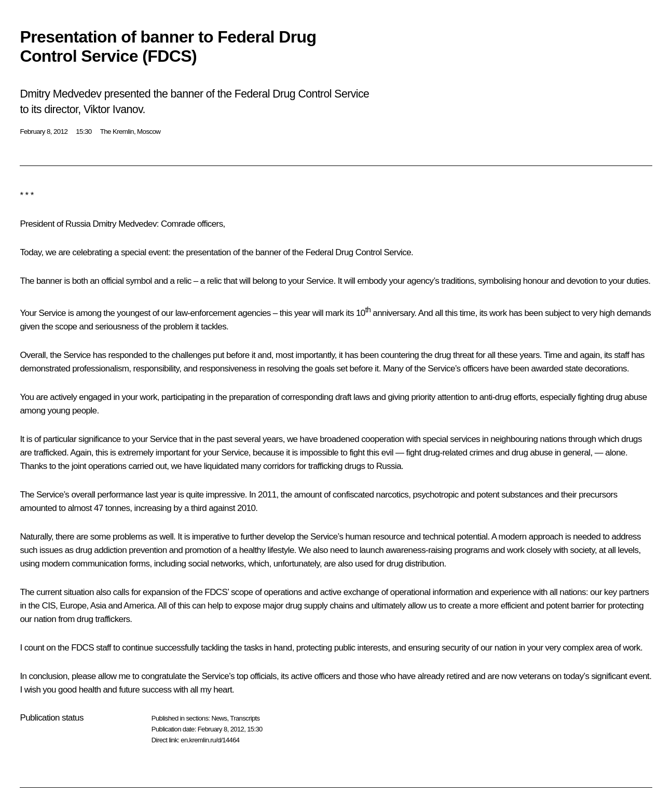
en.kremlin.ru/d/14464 (210, 740)
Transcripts (245, 718)
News (219, 718)
